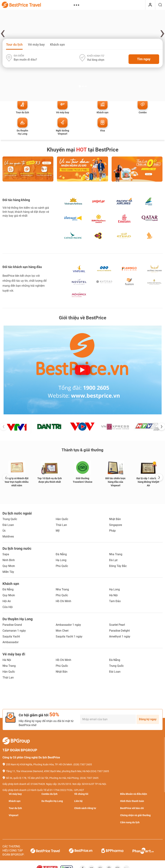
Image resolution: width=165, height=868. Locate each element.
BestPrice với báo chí (132, 808)
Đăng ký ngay (148, 719)
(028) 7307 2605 (83, 764)
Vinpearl (14, 815)
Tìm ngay (144, 59)
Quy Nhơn (9, 566)
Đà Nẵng (61, 554)
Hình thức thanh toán (132, 801)
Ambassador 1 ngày (68, 625)
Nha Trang (116, 554)
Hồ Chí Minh (63, 601)
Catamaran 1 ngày (14, 631)
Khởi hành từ (96, 56)
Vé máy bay (36, 44)
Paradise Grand (12, 625)
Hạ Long (61, 560)
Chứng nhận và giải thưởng (135, 815)
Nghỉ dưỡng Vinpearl (62, 132)
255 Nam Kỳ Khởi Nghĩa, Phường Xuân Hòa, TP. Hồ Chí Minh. (39, 764)
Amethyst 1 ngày (120, 636)
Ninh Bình (9, 560)
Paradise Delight (119, 631)
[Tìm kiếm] (160, 5)
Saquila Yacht (11, 636)
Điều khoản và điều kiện (134, 794)
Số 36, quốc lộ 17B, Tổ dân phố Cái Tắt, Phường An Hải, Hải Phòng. (43, 778)
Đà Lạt (113, 560)
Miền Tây (8, 572)
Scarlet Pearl (117, 625)
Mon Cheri (62, 631)
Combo (143, 112)
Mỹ (58, 531)
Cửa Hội (8, 607)
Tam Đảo (115, 601)
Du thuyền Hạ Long (22, 132)
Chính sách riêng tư (85, 808)
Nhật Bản (115, 519)
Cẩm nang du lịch (130, 822)
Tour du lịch (14, 44)
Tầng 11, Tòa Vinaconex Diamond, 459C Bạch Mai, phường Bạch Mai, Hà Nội (48, 771)
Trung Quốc (10, 519)
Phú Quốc (62, 566)
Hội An (7, 601)
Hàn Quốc (62, 519)
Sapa (6, 554)
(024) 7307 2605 (100, 771)
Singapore (116, 525)
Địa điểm (19, 56)
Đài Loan (8, 525)
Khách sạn (57, 44)
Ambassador (11, 642)
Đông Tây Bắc (118, 566)
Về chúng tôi (81, 794)
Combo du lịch (49, 794)
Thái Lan (61, 525)
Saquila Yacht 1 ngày (69, 636)
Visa (103, 131)
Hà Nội (113, 595)
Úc (4, 531)
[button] (80, 37)
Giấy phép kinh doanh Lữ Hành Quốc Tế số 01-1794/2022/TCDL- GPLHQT (43, 790)
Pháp (112, 531)
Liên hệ (78, 801)
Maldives (8, 536)
